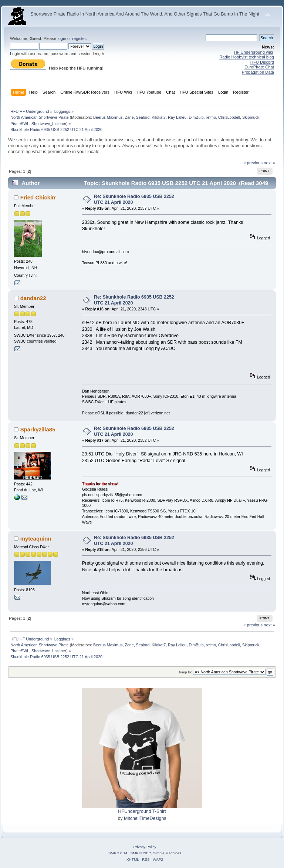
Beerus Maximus (108, 117)
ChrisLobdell (229, 117)
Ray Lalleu (177, 117)
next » (269, 163)
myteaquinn (36, 539)
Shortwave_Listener (49, 124)
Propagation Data (258, 72)
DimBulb (196, 117)
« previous (253, 163)
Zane (129, 117)
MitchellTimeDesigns (145, 818)
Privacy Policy (145, 847)
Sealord (143, 117)
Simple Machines (167, 853)
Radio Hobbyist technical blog (247, 57)
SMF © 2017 (141, 853)
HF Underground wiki (253, 52)
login (62, 38)
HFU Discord (262, 62)
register (79, 38)
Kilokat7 (159, 117)
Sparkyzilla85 (38, 429)
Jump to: (185, 672)
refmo (211, 117)
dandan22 (33, 298)
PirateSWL (20, 124)
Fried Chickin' (38, 197)
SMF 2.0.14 (118, 853)
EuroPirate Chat (259, 67)
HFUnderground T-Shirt (142, 811)
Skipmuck (251, 117)
